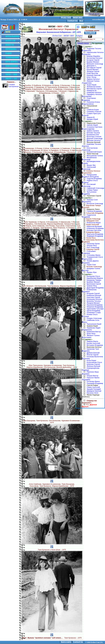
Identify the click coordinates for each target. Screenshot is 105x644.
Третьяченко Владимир (89, 193)
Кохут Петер (91, 77)
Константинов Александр (90, 149)
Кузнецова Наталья (94, 299)
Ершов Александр (91, 219)
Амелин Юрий (92, 125)
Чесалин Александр (92, 267)
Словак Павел (92, 190)
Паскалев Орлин (93, 244)
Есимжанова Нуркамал (89, 291)
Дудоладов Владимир (95, 288)
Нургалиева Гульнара (95, 309)
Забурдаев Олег (90, 221)
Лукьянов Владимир (94, 305)
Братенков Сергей (94, 284)
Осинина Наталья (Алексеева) (91, 172)
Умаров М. (91, 117)
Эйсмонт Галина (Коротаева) (91, 336)
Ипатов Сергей (92, 355)
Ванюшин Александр (95, 64)
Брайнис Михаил (93, 282)
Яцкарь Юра (91, 272)
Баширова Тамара (94, 280)
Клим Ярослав (92, 73)
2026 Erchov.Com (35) (95, 642)
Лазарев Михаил (93, 303)
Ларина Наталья (93, 79)
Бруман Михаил (93, 62)
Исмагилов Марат (94, 223)
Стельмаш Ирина (93, 255)
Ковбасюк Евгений (94, 295)
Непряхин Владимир (95, 307)
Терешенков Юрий (94, 324)
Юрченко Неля (92, 393)
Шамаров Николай (94, 391)
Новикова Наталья (94, 93)
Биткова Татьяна (93, 133)
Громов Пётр (92, 286)
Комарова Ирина (91, 232)
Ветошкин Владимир (95, 345)
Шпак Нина (91, 334)
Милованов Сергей (94, 89)
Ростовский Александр (89, 185)
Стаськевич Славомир (89, 252)
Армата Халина (93, 131)
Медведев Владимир (95, 236)
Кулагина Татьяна (94, 301)
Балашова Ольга (93, 276)
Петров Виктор (92, 376)
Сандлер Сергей (91, 249)
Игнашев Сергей (93, 293)
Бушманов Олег (93, 135)
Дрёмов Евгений (93, 353)
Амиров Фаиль (92, 341)
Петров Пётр (92, 246)
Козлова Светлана (94, 230)
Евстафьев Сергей (94, 68)
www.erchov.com (98, 20)
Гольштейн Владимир (93, 213)
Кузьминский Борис (94, 152)
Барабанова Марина (95, 278)
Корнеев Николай (93, 75)
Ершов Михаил (92, 70)
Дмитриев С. (92, 66)
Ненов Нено (89, 238)
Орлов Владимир (93, 311)
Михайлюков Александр (89, 159)
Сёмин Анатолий (93, 387)
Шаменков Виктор (94, 332)
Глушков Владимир (94, 211)
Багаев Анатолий (93, 343)
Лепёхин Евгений (93, 366)
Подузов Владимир (94, 179)
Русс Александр (93, 248)
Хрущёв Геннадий (94, 389)
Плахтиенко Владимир (89, 99)
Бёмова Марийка (93, 56)
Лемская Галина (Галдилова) (91, 82)
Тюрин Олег (91, 265)
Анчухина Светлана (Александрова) (92, 128)
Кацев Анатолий (90, 225)
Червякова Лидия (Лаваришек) (91, 329)
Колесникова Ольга (94, 362)
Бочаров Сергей (93, 60)
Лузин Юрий (91, 85)
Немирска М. (92, 91)
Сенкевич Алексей (94, 112)
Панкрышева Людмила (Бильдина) (90, 176)
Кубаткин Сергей (93, 364)
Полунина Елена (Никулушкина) (91, 103)
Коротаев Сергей (93, 297)
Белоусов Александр (95, 204)
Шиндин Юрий (92, 119)
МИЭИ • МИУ (69, 36)
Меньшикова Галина (95, 156)
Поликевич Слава (94, 313)
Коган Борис (91, 360)
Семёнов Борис (93, 110)
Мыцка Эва (91, 165)
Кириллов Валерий (94, 226)
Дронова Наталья (94, 140)
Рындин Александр (94, 318)
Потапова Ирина (93, 381)
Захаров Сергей (93, 71)
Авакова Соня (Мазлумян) (90, 201)
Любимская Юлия (94, 87)
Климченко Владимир (95, 228)
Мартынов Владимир (95, 234)
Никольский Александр (89, 168)
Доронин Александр (94, 138)
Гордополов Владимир (89, 216)
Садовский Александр (95, 188)
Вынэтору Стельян (94, 137)
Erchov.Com (57, 36)
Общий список (83, 43)
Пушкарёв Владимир (95, 383)
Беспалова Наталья (94, 58)
